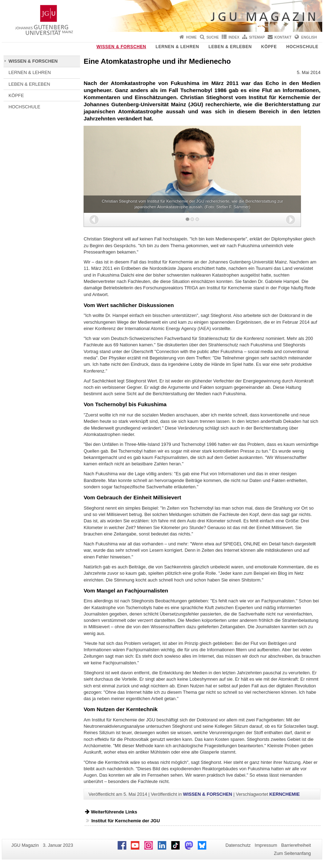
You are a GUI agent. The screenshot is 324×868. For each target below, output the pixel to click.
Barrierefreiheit (296, 845)
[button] (94, 220)
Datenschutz (238, 845)
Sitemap (257, 37)
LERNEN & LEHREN (177, 47)
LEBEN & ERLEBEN (230, 47)
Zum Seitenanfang (292, 853)
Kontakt (283, 37)
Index (234, 37)
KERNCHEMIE (285, 794)
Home (192, 37)
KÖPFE (269, 47)
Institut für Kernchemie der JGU (126, 821)
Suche (213, 37)
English (309, 37)
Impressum (266, 845)
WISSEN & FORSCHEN (121, 47)
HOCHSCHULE (302, 47)
